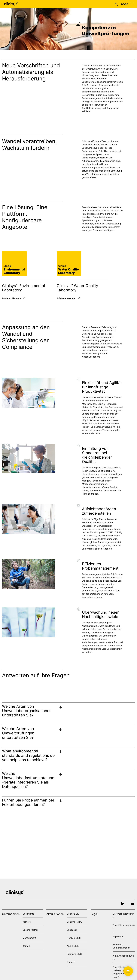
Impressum (119, 936)
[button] (117, 4)
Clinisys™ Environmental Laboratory (23, 288)
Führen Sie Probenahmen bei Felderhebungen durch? (28, 802)
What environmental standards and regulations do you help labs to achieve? (28, 755)
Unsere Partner (30, 930)
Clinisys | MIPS (74, 922)
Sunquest (72, 930)
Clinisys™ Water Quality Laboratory (77, 288)
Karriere (27, 922)
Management (29, 938)
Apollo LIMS (73, 946)
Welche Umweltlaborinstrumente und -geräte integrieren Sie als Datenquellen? (28, 780)
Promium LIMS (74, 954)
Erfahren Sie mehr (12, 298)
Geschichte (28, 914)
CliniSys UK (73, 914)
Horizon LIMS (74, 938)
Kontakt (26, 946)
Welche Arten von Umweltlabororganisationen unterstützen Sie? (27, 711)
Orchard (71, 962)
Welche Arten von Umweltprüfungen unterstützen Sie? (18, 733)
